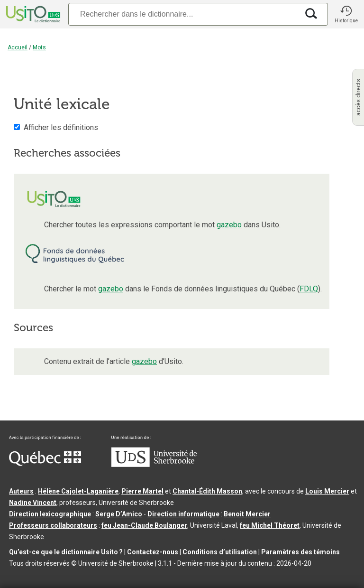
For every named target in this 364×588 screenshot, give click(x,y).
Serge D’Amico (119, 514)
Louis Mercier (327, 491)
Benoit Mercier (247, 514)
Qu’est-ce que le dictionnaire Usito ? (66, 552)
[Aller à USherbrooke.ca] (154, 465)
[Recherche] (183, 14)
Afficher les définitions (61, 127)
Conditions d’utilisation (220, 552)
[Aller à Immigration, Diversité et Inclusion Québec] (45, 464)
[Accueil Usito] (32, 14)
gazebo (229, 225)
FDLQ (309, 289)
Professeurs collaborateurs (53, 525)
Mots (39, 47)
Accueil (18, 47)
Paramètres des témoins (300, 552)
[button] (346, 14)
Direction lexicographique (50, 514)
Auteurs (21, 491)
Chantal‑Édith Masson (207, 491)
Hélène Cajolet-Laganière (78, 491)
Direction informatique (183, 514)
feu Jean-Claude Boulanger (144, 525)
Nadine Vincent (33, 503)
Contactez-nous (153, 552)
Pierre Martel (142, 491)
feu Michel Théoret (270, 525)
